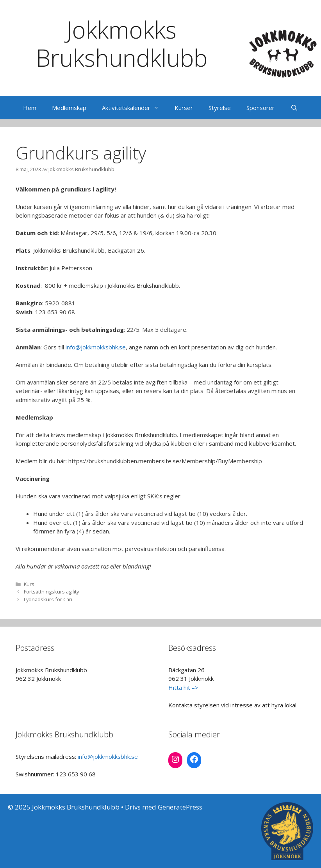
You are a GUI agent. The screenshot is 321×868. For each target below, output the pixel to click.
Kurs (29, 584)
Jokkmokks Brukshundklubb (122, 44)
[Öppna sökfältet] (294, 108)
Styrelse (220, 108)
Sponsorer (260, 108)
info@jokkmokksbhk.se (96, 347)
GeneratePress (180, 807)
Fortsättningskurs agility (51, 592)
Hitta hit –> (183, 687)
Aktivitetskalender (134, 108)
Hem (30, 108)
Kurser (184, 108)
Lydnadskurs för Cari (48, 599)
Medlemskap (69, 108)
